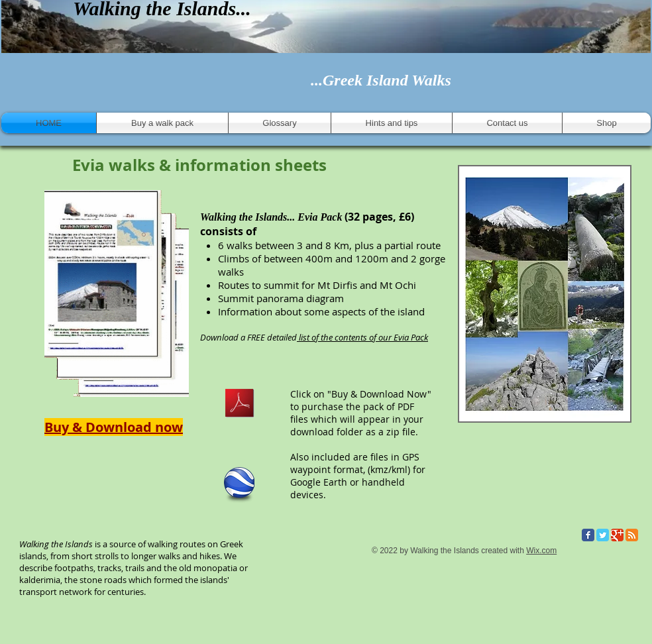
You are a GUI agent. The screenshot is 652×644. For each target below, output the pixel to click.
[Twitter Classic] (603, 535)
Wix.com (541, 551)
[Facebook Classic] (588, 535)
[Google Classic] (617, 535)
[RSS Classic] (632, 535)
